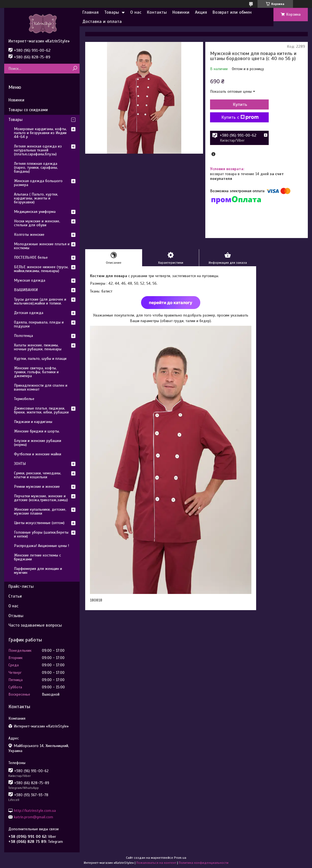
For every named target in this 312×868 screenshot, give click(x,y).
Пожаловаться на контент (156, 863)
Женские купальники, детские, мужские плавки (40, 511)
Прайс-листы (21, 586)
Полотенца (23, 336)
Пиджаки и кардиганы (33, 422)
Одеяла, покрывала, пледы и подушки (39, 324)
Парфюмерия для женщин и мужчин (38, 571)
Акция (201, 12)
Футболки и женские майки (38, 454)
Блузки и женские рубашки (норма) (38, 443)
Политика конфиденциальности (204, 863)
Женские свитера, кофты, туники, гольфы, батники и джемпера (36, 372)
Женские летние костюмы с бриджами (37, 557)
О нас (136, 12)
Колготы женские (29, 235)
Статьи (15, 596)
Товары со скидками (28, 110)
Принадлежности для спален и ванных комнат (41, 387)
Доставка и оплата (102, 22)
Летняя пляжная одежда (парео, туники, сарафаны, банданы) (36, 167)
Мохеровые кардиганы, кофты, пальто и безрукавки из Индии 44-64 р (40, 133)
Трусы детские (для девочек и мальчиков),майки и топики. (40, 301)
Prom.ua (180, 858)
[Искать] (75, 69)
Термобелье (24, 399)
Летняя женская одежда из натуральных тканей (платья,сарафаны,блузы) (38, 150)
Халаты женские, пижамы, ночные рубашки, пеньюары (38, 347)
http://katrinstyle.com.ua (35, 810)
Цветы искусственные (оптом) (39, 523)
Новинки (181, 12)
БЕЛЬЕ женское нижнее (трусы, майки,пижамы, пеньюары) (41, 269)
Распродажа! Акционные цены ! (41, 546)
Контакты (157, 12)
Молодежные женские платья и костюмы (42, 246)
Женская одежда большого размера (38, 183)
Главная (90, 12)
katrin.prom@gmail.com (34, 817)
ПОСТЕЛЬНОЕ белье (31, 257)
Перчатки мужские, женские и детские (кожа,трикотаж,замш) (41, 498)
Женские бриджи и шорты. (37, 431)
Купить (240, 104)
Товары (112, 12)
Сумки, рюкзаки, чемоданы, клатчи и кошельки (38, 475)
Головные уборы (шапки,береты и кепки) (41, 534)
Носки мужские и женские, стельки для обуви (37, 223)
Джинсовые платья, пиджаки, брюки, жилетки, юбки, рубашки (41, 410)
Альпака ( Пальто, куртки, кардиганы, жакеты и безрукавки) (36, 198)
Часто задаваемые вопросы (35, 625)
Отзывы (16, 616)
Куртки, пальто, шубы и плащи (40, 359)
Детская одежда (29, 313)
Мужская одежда (30, 280)
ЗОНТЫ (20, 464)
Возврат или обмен (232, 12)
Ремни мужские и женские (37, 487)
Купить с (240, 117)
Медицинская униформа (35, 212)
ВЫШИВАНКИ (26, 290)
